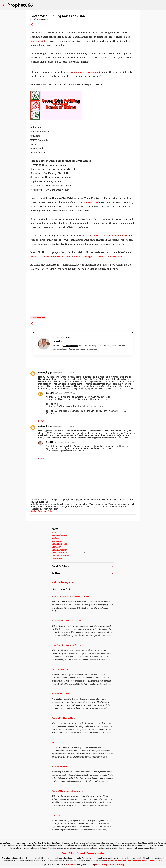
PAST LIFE (56, 742)
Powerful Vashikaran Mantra (64, 718)
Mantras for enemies (61, 694)
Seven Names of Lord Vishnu (84, 72)
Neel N (49, 442)
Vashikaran (57, 541)
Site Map (121, 864)
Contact (112, 864)
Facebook (81, 853)
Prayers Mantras (59, 535)
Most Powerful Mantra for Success (67, 645)
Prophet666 (20, 5)
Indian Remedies (59, 544)
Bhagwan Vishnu (40, 41)
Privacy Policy (101, 864)
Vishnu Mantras (38, 317)
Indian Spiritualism (60, 556)
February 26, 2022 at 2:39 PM (63, 427)
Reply (41, 421)
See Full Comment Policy (42, 511)
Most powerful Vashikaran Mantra (67, 621)
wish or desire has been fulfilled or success (106, 236)
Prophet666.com (71, 346)
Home (55, 532)
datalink (50, 393)
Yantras (55, 538)
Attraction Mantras (60, 669)
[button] (32, 25)
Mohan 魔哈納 (45, 372)
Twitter (72, 853)
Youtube (90, 853)
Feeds (65, 853)
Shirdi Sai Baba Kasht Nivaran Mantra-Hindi (70, 597)
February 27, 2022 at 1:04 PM (65, 442)
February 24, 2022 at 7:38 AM (66, 393)
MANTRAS (56, 815)
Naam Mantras (91, 202)
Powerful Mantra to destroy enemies (68, 791)
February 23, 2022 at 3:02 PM (63, 373)
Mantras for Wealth (60, 767)
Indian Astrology (60, 550)
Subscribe (100, 853)
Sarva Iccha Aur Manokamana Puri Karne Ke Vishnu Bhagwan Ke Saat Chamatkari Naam (76, 256)
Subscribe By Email (64, 582)
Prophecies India (60, 553)
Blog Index (57, 559)
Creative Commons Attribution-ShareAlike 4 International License (133, 861)
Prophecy (56, 547)
